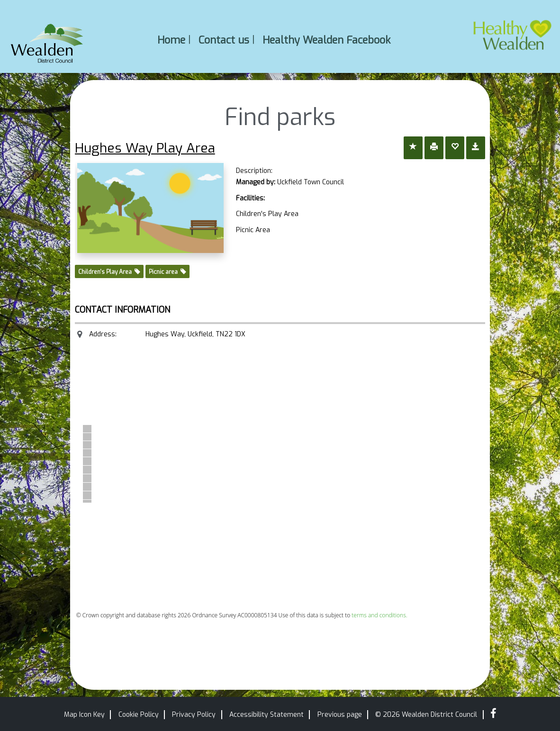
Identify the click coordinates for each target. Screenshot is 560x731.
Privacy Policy (194, 715)
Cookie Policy (139, 715)
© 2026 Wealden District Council (426, 715)
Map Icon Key (84, 715)
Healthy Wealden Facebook (326, 40)
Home (171, 40)
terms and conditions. (379, 615)
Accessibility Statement (266, 715)
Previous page (340, 715)
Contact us (224, 40)
